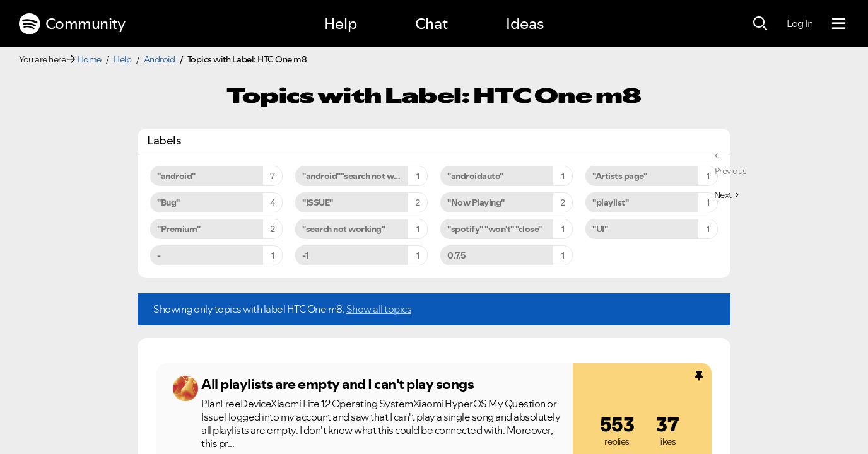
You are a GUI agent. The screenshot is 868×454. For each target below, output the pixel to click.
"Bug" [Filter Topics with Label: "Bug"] (168, 202)
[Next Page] (726, 195)
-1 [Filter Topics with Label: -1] (305, 255)
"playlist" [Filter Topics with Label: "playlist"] (610, 202)
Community (72, 24)
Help (341, 24)
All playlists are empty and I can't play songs (337, 384)
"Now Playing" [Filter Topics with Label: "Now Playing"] (476, 202)
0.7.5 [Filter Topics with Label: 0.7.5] (457, 255)
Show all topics (379, 309)
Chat (431, 24)
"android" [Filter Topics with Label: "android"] (176, 176)
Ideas (525, 24)
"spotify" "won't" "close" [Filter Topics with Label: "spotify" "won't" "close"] (495, 229)
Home (90, 59)
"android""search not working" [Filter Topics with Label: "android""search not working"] (363, 176)
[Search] (760, 24)
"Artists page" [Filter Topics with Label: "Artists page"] (619, 176)
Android (160, 59)
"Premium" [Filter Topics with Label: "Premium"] (179, 229)
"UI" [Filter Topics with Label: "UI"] (600, 229)
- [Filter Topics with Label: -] (159, 255)
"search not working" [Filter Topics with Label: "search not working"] (343, 229)
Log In (800, 23)
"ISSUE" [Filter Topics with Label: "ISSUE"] (318, 202)
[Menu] (839, 24)
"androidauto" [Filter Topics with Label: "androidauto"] (475, 176)
